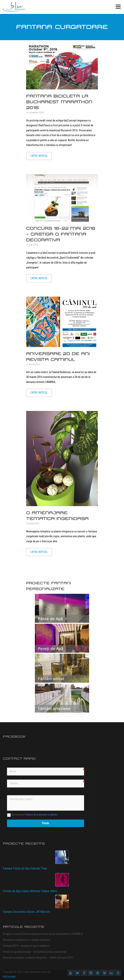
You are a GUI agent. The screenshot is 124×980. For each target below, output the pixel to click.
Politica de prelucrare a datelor (41, 815)
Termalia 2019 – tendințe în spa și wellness (26, 946)
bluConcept (9, 977)
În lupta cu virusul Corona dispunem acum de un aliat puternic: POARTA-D (43, 934)
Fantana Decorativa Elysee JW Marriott (26, 912)
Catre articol (39, 156)
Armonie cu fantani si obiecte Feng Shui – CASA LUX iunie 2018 (38, 958)
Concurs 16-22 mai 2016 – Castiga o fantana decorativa (61, 234)
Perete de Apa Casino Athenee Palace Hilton (30, 891)
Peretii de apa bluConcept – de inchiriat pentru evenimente (35, 952)
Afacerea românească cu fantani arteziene (27, 940)
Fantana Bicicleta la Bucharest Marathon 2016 (59, 102)
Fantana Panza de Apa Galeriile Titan (25, 868)
